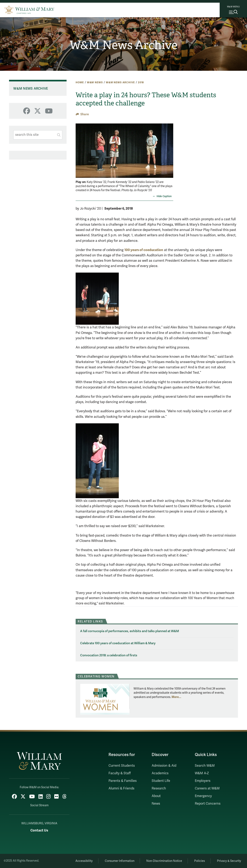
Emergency (203, 796)
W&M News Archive (123, 45)
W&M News (95, 82)
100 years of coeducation (144, 250)
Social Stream (39, 805)
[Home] (29, 9)
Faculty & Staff (120, 773)
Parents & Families (123, 781)
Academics (160, 773)
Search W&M (205, 766)
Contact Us (39, 830)
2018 (141, 82)
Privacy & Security (229, 861)
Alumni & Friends (121, 788)
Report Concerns (208, 804)
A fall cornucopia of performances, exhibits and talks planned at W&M (130, 631)
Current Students (122, 766)
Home (80, 82)
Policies (200, 861)
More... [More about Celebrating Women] (176, 697)
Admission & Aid (164, 766)
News (156, 804)
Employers (203, 781)
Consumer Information (120, 861)
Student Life (161, 781)
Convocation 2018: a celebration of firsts (109, 655)
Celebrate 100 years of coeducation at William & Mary (118, 643)
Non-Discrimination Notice (164, 861)
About (156, 796)
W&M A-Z (202, 773)
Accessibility (84, 861)
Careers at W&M (207, 788)
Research (159, 788)
